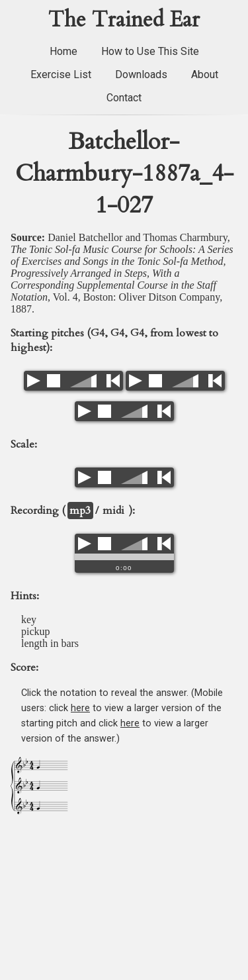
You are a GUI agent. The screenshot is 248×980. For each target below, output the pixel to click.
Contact (124, 98)
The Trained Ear (124, 20)
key (29, 619)
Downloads (141, 74)
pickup (36, 631)
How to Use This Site (150, 51)
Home (63, 51)
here (80, 708)
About (205, 74)
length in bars (50, 643)
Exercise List (61, 74)
